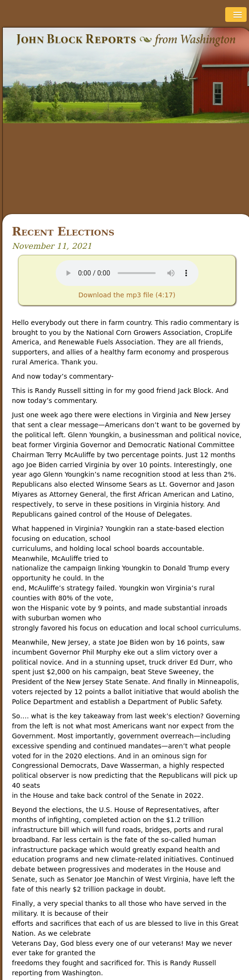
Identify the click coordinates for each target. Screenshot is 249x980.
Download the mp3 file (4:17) (127, 295)
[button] (236, 15)
